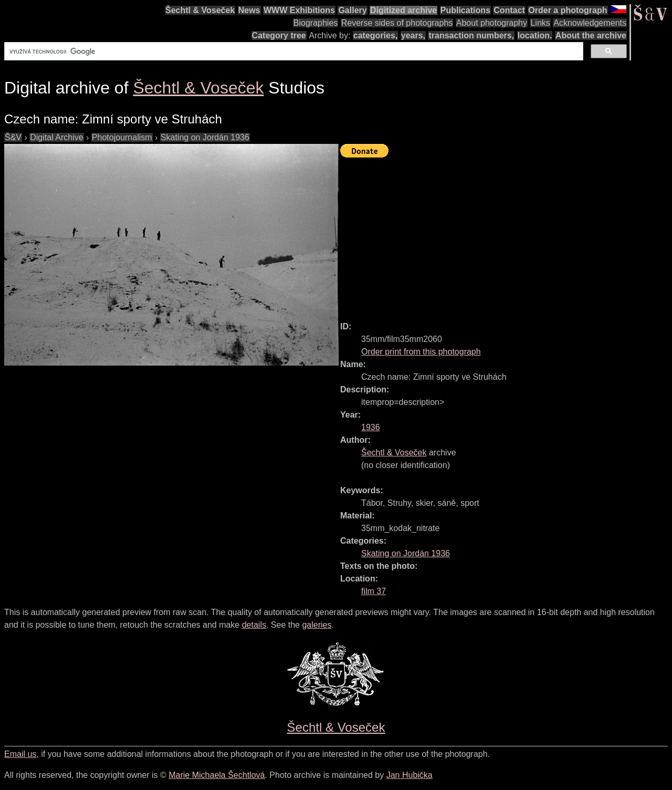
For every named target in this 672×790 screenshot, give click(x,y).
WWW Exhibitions (299, 10)
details (254, 625)
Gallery (352, 10)
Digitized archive (403, 10)
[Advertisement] (506, 235)
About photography (492, 23)
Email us (20, 754)
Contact (509, 10)
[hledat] (293, 51)
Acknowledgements (590, 23)
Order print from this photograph (421, 352)
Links (540, 23)
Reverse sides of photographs (397, 23)
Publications (465, 10)
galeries (317, 625)
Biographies (316, 23)
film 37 (374, 591)
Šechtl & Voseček (200, 10)
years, (413, 35)
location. (535, 35)
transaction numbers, (471, 35)
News (249, 10)
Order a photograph (568, 10)
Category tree (279, 35)
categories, (375, 35)
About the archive (591, 35)
